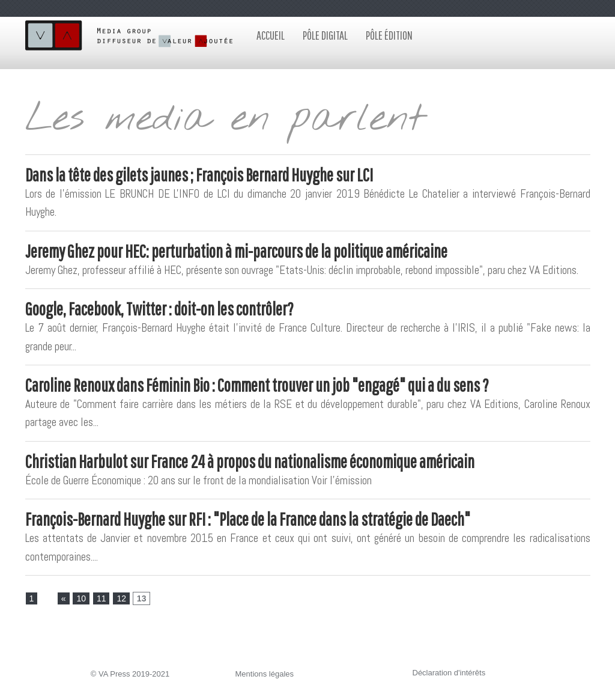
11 (101, 598)
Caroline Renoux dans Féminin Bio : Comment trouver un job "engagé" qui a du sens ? (257, 385)
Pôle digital (325, 35)
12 (121, 598)
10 (81, 598)
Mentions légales (265, 674)
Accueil (271, 35)
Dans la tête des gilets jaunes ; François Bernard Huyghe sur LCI (199, 175)
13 (142, 598)
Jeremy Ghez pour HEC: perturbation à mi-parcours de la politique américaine (236, 251)
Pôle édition (389, 35)
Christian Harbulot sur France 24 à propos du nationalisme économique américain (250, 461)
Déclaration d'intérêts (449, 673)
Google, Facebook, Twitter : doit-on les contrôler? (159, 309)
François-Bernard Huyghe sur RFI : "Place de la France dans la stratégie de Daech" (248, 519)
